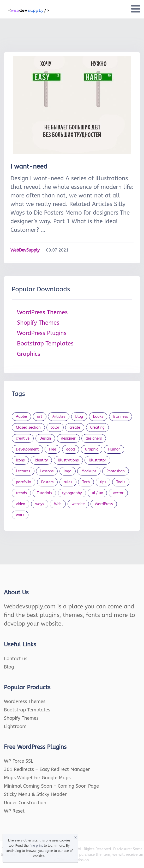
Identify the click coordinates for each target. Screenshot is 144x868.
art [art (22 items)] (40, 417)
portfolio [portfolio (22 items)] (23, 482)
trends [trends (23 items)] (21, 493)
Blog (9, 667)
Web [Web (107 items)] (58, 504)
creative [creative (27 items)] (23, 438)
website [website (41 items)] (78, 504)
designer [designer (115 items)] (68, 438)
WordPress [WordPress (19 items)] (104, 504)
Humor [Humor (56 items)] (114, 449)
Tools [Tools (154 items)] (121, 482)
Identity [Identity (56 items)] (41, 460)
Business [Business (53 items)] (121, 417)
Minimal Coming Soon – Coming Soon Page (51, 786)
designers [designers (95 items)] (94, 438)
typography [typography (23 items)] (72, 493)
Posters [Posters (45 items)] (47, 482)
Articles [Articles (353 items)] (59, 417)
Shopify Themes (38, 323)
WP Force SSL (19, 761)
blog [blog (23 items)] (79, 417)
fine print (36, 846)
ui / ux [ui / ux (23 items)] (97, 493)
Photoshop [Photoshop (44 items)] (116, 471)
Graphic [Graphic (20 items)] (92, 449)
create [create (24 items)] (75, 427)
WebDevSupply (25, 250)
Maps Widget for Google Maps (37, 778)
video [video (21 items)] (20, 504)
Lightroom (15, 726)
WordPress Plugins (42, 333)
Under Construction (25, 803)
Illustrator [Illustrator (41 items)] (97, 460)
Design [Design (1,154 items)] (45, 438)
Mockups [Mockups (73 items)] (89, 471)
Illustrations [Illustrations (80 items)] (68, 460)
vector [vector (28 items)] (118, 493)
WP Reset (14, 811)
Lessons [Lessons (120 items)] (47, 471)
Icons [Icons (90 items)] (20, 460)
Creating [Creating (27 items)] (97, 427)
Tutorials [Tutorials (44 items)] (44, 493)
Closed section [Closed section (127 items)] (28, 427)
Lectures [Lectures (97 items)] (23, 471)
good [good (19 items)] (71, 449)
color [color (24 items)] (55, 427)
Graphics (29, 354)
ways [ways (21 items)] (40, 504)
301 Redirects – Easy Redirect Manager (47, 769)
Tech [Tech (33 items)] (86, 482)
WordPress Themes (42, 312)
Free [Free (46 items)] (52, 449)
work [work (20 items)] (20, 515)
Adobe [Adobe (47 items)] (21, 417)
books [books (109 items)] (98, 417)
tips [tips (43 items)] (103, 482)
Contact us (16, 659)
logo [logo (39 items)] (68, 471)
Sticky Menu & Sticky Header (35, 794)
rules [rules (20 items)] (68, 482)
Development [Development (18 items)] (27, 449)
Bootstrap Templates (45, 344)
